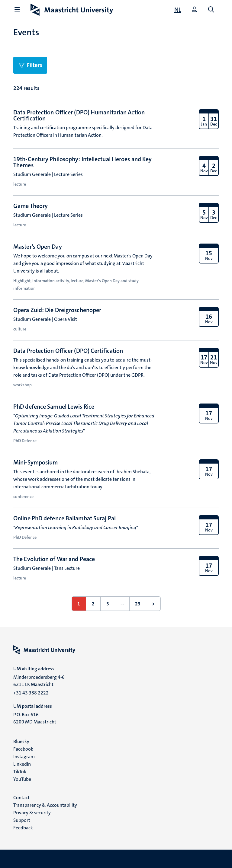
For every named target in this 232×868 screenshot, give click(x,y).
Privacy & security (32, 813)
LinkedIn (22, 764)
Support (22, 820)
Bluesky (21, 741)
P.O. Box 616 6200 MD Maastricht (35, 718)
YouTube (22, 779)
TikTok (20, 772)
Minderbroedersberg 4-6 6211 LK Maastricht (39, 681)
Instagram (24, 756)
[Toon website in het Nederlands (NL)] (178, 10)
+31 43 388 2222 (31, 693)
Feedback (23, 828)
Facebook (23, 749)
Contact (21, 798)
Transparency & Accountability (45, 805)
